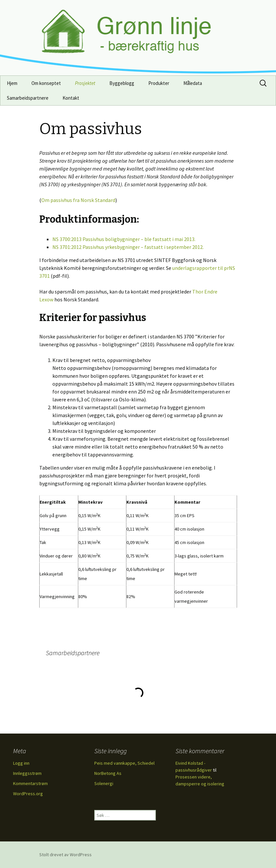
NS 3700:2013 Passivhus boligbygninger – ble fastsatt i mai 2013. (124, 239)
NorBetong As (108, 773)
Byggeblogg (122, 83)
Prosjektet (85, 83)
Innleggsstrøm (27, 773)
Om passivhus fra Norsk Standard (78, 200)
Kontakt (71, 98)
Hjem (12, 83)
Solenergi (104, 783)
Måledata (193, 83)
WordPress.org (28, 794)
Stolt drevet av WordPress (65, 855)
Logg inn (21, 763)
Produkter (159, 83)
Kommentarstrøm (30, 783)
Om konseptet (46, 83)
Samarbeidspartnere (28, 98)
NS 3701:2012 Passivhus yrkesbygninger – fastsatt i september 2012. (128, 247)
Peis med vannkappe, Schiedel (124, 763)
